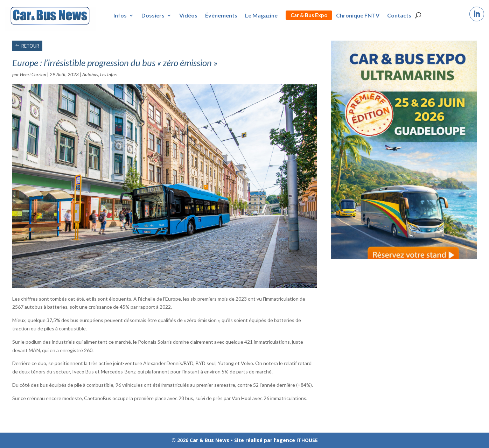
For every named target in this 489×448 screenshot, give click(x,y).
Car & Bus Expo (309, 15)
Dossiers (153, 15)
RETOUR (30, 46)
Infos (120, 15)
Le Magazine (261, 15)
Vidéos (188, 15)
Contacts (399, 15)
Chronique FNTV (358, 15)
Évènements (221, 15)
